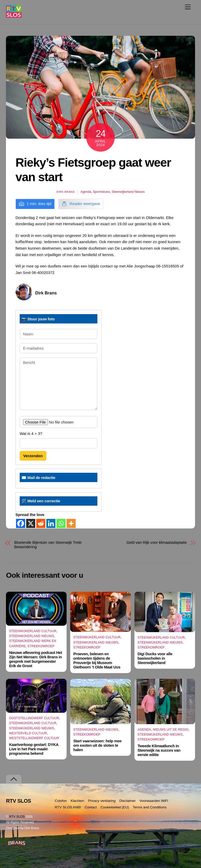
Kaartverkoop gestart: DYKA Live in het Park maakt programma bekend (34, 749)
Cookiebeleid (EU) (115, 807)
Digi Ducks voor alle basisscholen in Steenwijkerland (155, 658)
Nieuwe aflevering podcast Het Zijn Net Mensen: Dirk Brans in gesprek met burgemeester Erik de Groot (36, 659)
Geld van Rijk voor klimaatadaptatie (157, 542)
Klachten (78, 801)
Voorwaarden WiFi (154, 801)
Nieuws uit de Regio (171, 730)
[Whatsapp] (61, 523)
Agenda (86, 192)
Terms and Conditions (150, 807)
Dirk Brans (65, 192)
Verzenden (33, 456)
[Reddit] (41, 523)
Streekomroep (41, 646)
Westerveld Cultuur (28, 733)
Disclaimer (128, 801)
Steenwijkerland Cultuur (33, 631)
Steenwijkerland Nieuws (128, 192)
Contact (91, 807)
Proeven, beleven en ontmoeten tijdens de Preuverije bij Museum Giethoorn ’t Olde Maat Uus (97, 660)
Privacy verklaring (102, 801)
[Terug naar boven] (14, 779)
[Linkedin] (51, 523)
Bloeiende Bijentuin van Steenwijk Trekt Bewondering (48, 545)
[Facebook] (21, 523)
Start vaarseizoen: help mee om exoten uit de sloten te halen (97, 745)
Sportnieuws (101, 192)
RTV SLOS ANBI (68, 807)
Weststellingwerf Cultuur (34, 738)
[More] (71, 523)
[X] (31, 523)
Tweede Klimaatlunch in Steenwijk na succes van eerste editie (159, 750)
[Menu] (188, 7)
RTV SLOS (17, 817)
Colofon (61, 801)
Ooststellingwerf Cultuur (34, 718)
